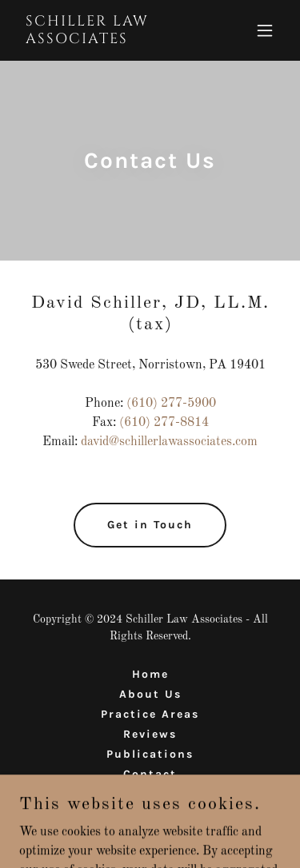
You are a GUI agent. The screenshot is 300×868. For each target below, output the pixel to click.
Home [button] (150, 674)
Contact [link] (150, 774)
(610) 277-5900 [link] (171, 404)
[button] (265, 30)
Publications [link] (150, 754)
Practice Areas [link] (150, 714)
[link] (111, 40)
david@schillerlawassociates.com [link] (169, 442)
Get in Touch (150, 525)
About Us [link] (150, 694)
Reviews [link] (150, 734)
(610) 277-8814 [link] (164, 423)
